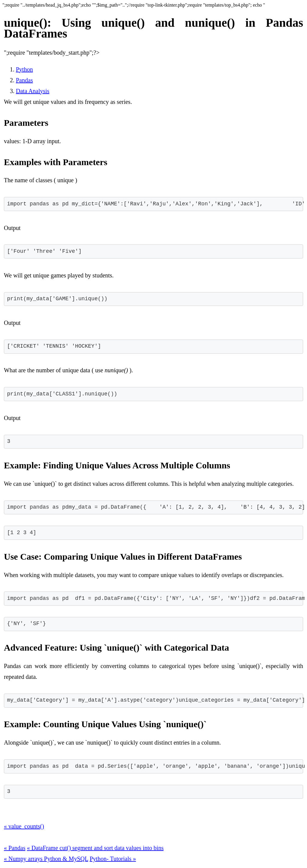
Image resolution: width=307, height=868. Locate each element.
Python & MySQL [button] (66, 859)
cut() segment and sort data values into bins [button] (112, 848)
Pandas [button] (15, 848)
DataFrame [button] (43, 848)
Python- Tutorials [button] (113, 859)
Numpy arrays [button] (24, 859)
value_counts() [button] (24, 826)
